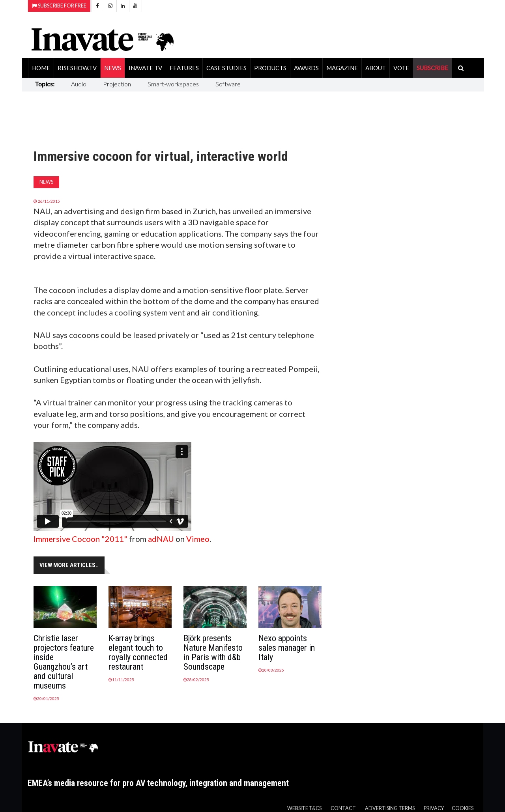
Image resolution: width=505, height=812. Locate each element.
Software (228, 84)
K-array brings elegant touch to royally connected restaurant (138, 652)
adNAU (161, 539)
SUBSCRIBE (432, 68)
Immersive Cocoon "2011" (80, 539)
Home (41, 68)
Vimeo (198, 539)
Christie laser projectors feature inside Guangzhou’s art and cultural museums (64, 662)
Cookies (463, 808)
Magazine (342, 68)
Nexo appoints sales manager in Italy (287, 648)
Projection (117, 84)
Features (184, 68)
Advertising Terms (390, 808)
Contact (343, 808)
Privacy (434, 808)
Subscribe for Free (59, 6)
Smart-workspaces (173, 84)
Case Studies (226, 68)
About (376, 68)
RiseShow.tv (77, 68)
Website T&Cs (304, 808)
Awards (306, 68)
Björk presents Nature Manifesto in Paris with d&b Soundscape (213, 652)
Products (270, 68)
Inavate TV (145, 68)
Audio (79, 84)
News (113, 68)
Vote (401, 68)
